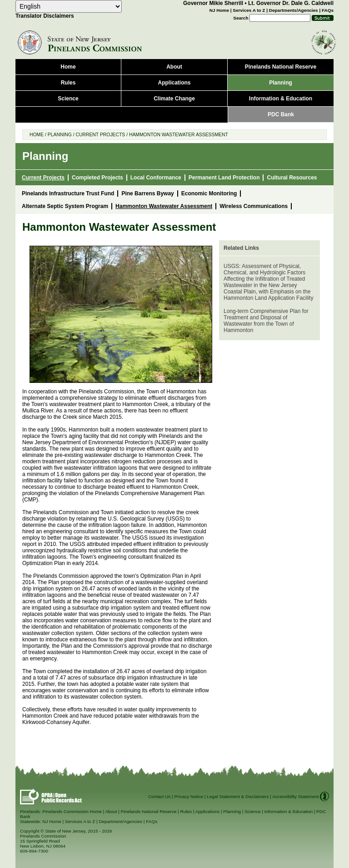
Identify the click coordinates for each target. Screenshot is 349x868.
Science (252, 811)
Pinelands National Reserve (149, 811)
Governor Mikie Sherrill (213, 3)
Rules (186, 811)
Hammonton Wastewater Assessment (179, 135)
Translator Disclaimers (45, 16)
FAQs (328, 10)
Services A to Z (249, 10)
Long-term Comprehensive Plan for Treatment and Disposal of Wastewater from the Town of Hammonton (266, 321)
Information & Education (289, 811)
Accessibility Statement (295, 796)
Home (37, 135)
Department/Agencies (120, 821)
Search (241, 18)
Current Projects (100, 135)
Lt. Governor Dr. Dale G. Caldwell (291, 3)
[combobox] (69, 6)
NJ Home (219, 10)
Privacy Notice (189, 796)
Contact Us (159, 796)
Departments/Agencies (294, 10)
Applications (208, 811)
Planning (60, 135)
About (111, 811)
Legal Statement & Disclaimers (238, 796)
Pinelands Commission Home (72, 811)
